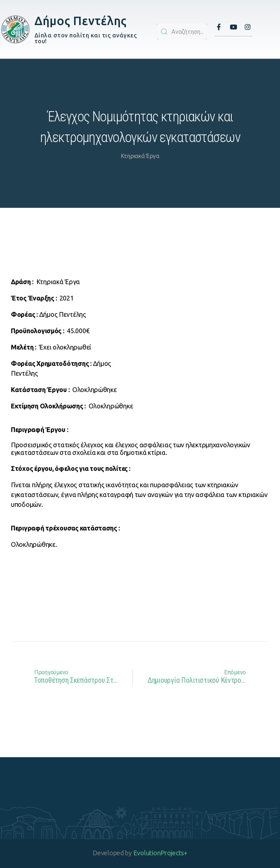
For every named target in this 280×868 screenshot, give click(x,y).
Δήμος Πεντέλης (80, 21)
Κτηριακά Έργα (140, 156)
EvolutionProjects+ (160, 853)
